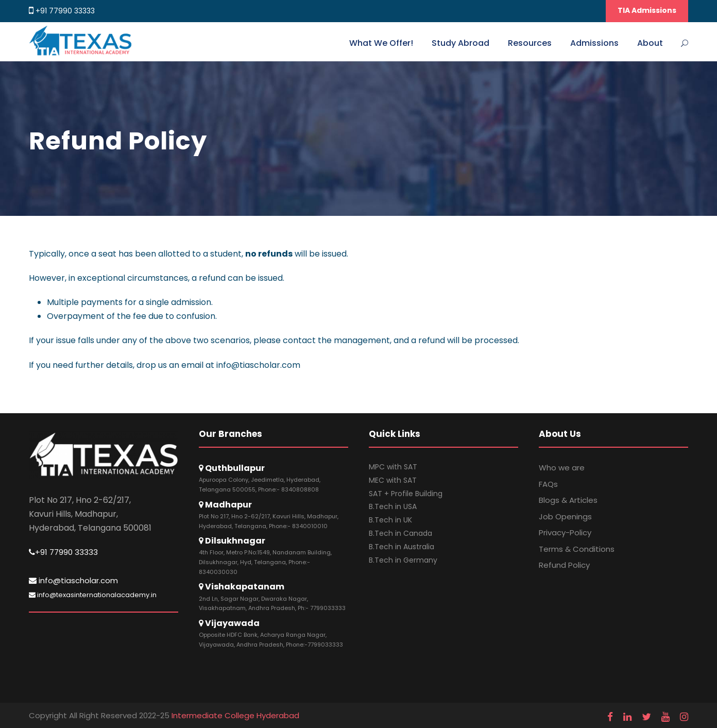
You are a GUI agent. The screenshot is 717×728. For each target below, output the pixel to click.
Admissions (594, 43)
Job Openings (565, 517)
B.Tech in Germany (403, 560)
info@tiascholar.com (73, 580)
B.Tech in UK (390, 520)
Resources (530, 43)
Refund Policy (564, 565)
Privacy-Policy (565, 532)
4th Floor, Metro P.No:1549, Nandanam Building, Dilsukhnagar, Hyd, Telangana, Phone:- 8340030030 (265, 562)
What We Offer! (381, 43)
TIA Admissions (647, 10)
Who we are (562, 468)
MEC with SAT (393, 480)
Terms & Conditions (577, 549)
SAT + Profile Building (406, 494)
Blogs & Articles (568, 500)
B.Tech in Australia (402, 547)
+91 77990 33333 (65, 11)
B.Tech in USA (393, 506)
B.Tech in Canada (400, 533)
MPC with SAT (393, 467)
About (650, 43)
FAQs (548, 484)
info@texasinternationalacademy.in (93, 595)
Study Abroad (460, 43)
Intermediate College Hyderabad (235, 715)
